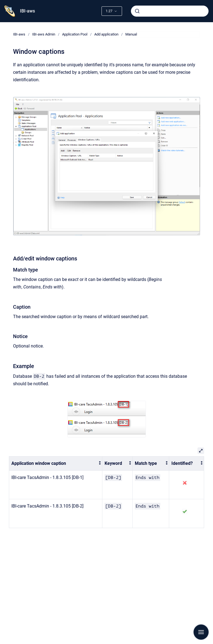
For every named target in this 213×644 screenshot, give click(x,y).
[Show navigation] (201, 632)
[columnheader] (56, 464)
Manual (131, 34)
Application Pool (75, 34)
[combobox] (170, 11)
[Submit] (137, 11)
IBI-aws (27, 11)
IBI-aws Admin (44, 34)
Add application (106, 34)
